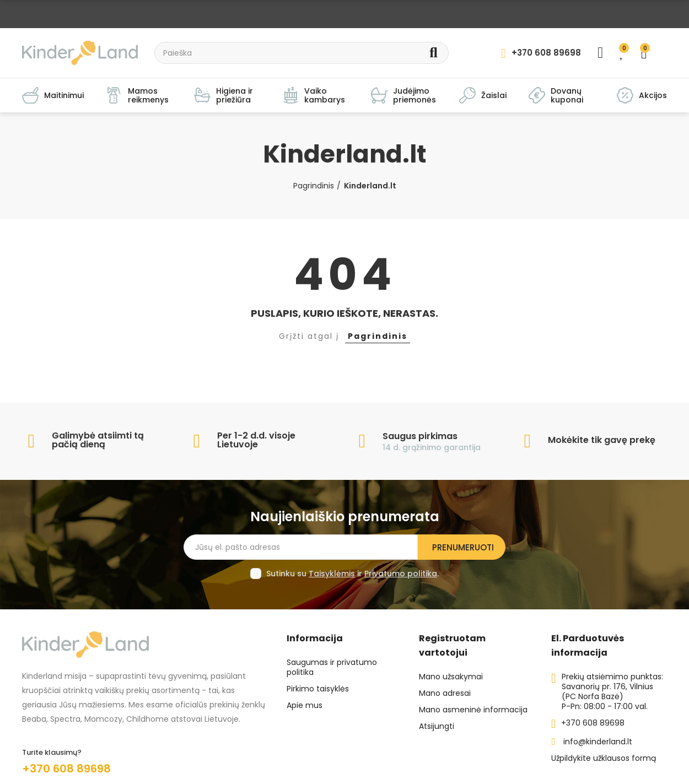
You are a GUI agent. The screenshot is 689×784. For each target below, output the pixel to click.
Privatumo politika (401, 574)
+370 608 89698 (66, 769)
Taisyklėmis (332, 574)
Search (434, 53)
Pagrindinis (378, 336)
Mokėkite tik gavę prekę (602, 440)
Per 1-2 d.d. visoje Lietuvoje (256, 440)
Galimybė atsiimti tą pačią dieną (98, 440)
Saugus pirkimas (420, 436)
